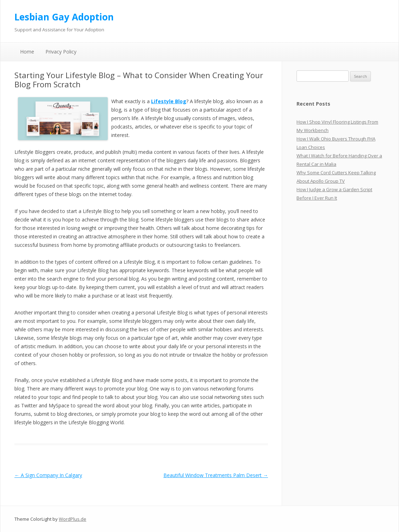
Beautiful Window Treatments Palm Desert (216, 475)
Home (27, 52)
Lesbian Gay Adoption (64, 17)
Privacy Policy (61, 52)
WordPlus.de (73, 519)
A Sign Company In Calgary (48, 475)
